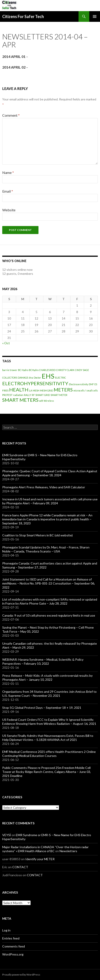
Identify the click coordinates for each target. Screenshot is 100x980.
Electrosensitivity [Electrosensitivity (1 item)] (79, 384)
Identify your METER (40, 859)
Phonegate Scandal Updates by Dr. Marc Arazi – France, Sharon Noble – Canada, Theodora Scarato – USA (46, 549)
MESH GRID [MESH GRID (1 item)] (47, 390)
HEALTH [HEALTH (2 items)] (19, 390)
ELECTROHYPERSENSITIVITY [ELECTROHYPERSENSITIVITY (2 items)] (35, 383)
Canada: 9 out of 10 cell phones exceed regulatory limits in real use (49, 615)
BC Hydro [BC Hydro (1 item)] (23, 370)
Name (8, 172)
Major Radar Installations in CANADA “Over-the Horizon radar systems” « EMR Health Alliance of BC (45, 849)
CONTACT (20, 867)
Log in (6, 930)
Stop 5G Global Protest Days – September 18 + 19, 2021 (42, 708)
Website (9, 210)
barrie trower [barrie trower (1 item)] (10, 370)
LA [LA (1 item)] (31, 390)
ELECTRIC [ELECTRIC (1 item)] (61, 378)
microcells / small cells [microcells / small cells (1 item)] (86, 390)
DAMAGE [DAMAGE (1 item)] (23, 378)
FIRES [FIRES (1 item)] (5, 390)
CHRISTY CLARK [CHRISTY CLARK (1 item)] (65, 370)
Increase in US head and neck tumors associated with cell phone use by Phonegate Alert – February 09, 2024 (50, 501)
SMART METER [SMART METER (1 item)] (59, 395)
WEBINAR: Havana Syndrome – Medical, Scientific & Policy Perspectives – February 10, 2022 (43, 661)
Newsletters (68, 851)
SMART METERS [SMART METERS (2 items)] (20, 400)
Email (8, 191)
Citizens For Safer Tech (23, 16)
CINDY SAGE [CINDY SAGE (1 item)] (82, 370)
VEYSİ (7, 835)
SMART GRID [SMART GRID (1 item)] (43, 395)
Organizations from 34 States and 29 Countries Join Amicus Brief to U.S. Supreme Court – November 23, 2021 (49, 694)
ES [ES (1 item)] (96, 384)
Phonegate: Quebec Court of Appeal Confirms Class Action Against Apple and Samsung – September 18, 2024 (50, 473)
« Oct (6, 343)
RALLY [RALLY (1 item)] (28, 395)
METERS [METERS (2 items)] (63, 390)
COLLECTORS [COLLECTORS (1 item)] (10, 378)
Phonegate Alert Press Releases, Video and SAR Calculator (44, 487)
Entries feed (11, 938)
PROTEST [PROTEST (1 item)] (7, 395)
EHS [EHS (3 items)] (48, 376)
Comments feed (14, 946)
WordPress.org (13, 954)
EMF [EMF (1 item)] (91, 384)
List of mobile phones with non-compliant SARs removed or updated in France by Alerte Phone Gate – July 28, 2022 (50, 601)
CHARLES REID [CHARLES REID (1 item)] (47, 370)
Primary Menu (95, 16)
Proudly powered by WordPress (21, 975)
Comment (11, 115)
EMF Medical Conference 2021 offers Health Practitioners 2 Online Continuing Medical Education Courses (49, 754)
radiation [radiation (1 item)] (18, 395)
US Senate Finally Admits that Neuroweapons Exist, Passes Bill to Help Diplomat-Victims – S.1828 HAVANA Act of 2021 (48, 738)
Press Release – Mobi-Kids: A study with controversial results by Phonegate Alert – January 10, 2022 (47, 677)
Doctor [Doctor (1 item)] (37, 378)
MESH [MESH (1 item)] (36, 390)
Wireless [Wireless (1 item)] (49, 401)
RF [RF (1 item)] (33, 395)
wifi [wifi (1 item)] (41, 401)
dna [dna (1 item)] (31, 378)
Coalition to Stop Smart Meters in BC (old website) (37, 535)
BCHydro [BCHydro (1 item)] (34, 370)
